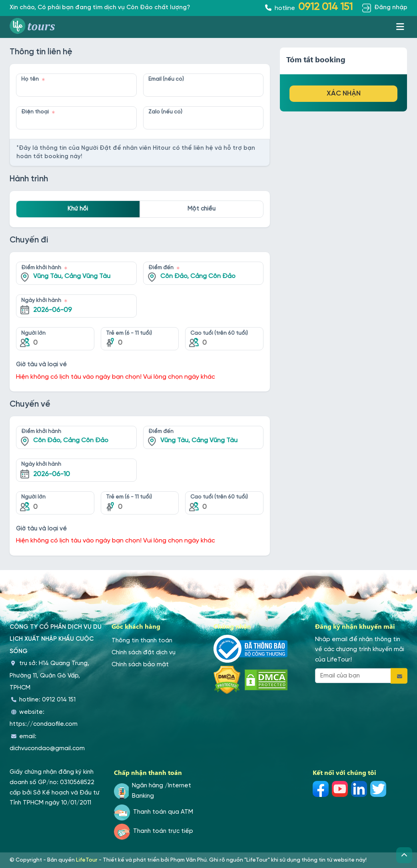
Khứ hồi (78, 209)
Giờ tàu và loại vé (43, 365)
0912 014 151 (59, 700)
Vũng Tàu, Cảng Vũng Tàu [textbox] (72, 276)
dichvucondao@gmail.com (47, 749)
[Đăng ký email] (399, 676)
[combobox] (76, 268)
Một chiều (202, 209)
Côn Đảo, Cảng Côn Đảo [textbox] (198, 276)
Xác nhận (344, 93)
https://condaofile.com (44, 724)
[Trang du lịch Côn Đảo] (35, 27)
